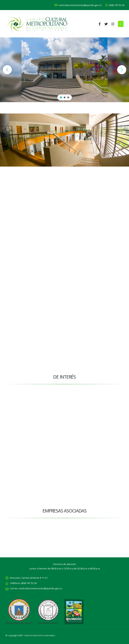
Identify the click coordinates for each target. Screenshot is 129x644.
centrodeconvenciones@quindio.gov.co (78, 5)
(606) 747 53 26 (115, 5)
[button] (7, 70)
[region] (64, 70)
